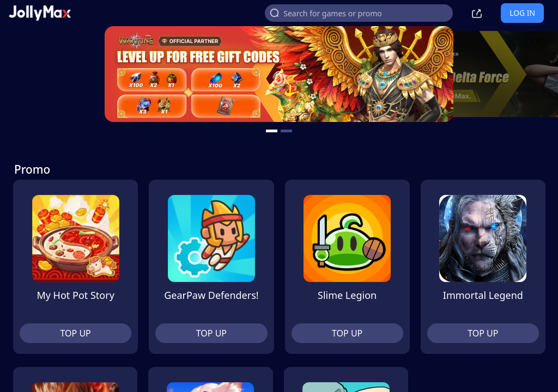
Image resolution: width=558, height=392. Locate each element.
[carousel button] (272, 131)
